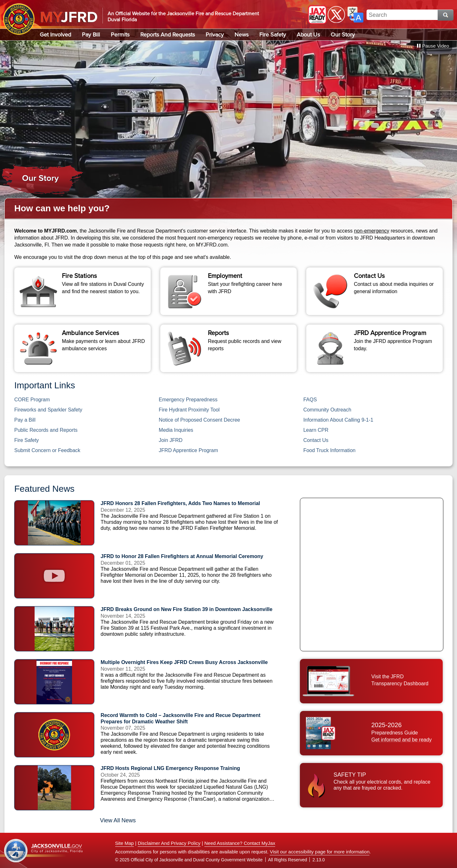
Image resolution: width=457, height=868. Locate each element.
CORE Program (32, 400)
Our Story (343, 35)
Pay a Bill (25, 420)
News (242, 35)
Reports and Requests (168, 35)
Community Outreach (327, 410)
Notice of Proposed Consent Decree (199, 420)
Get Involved (55, 35)
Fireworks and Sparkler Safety (48, 410)
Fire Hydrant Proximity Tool (189, 410)
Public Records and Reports (47, 430)
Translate (355, 15)
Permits (120, 35)
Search (446, 15)
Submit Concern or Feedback (47, 450)
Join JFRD (171, 440)
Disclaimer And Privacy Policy (169, 843)
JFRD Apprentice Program (188, 450)
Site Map (125, 843)
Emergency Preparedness (188, 400)
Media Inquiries (176, 430)
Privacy (215, 35)
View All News (118, 820)
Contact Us (316, 440)
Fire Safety (273, 35)
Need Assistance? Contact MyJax (240, 843)
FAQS (310, 400)
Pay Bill (91, 35)
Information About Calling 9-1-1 (338, 420)
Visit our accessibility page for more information (320, 852)
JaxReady (317, 15)
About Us (308, 35)
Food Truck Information (330, 450)
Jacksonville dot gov (43, 851)
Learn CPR (316, 430)
